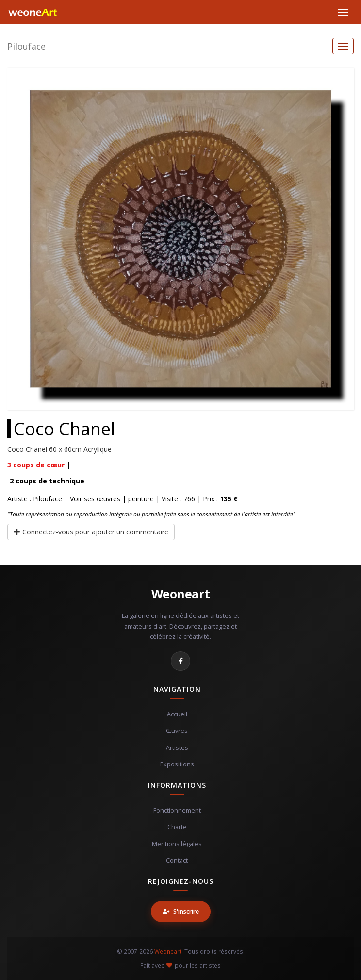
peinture (141, 499)
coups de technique (47, 481)
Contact (177, 860)
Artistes (177, 748)
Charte (177, 827)
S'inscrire (181, 911)
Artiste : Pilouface (35, 499)
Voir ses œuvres (95, 499)
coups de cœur (36, 465)
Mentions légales (177, 844)
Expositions (177, 764)
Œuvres (177, 731)
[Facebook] (180, 661)
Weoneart (181, 594)
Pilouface (26, 46)
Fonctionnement (177, 810)
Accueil (177, 714)
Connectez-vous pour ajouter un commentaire (91, 532)
